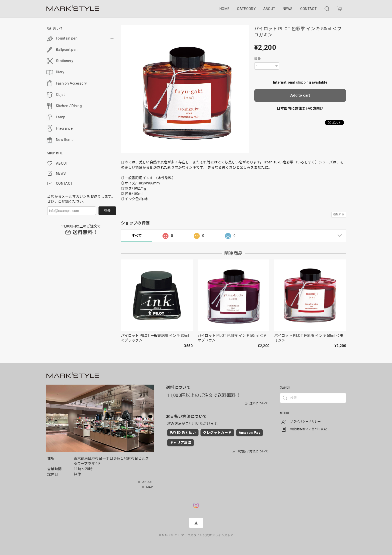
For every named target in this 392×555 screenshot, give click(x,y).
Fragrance (64, 128)
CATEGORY (246, 9)
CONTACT (308, 9)
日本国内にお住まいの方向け (300, 108)
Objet (60, 95)
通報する (339, 214)
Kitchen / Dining (69, 106)
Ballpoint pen (67, 50)
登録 (107, 211)
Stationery (65, 61)
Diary (60, 72)
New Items (65, 140)
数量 (258, 59)
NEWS (288, 9)
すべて (137, 236)
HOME (224, 9)
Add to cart (300, 95)
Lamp (61, 117)
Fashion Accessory (71, 83)
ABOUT (269, 9)
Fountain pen (67, 38)
